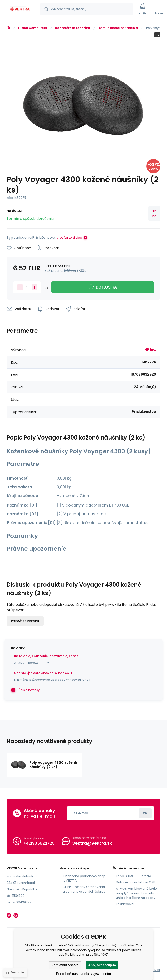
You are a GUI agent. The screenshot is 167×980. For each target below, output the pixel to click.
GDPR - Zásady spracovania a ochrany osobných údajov (84, 889)
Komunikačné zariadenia (118, 28)
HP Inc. (154, 213)
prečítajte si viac (69, 238)
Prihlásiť (145, 813)
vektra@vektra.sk (92, 843)
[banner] (20, 9)
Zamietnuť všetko (65, 965)
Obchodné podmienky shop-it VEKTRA (85, 878)
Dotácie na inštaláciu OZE (135, 882)
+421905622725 (39, 843)
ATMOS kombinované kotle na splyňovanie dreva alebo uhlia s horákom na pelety (137, 893)
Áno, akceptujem (102, 965)
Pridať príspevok (25, 621)
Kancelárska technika (73, 28)
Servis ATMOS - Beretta (134, 876)
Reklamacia (125, 904)
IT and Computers (33, 28)
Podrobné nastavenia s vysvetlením (84, 974)
